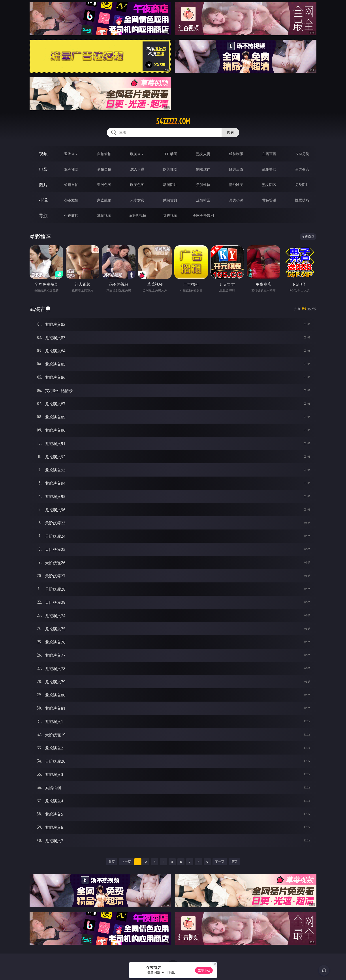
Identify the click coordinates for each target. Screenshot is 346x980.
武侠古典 (170, 200)
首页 (112, 862)
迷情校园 (203, 200)
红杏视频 (170, 216)
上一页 (126, 862)
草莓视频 (104, 216)
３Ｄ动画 (170, 154)
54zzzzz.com (173, 121)
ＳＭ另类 (302, 154)
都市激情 (71, 200)
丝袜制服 (236, 154)
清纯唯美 (236, 185)
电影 (43, 169)
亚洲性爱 (71, 169)
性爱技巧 (302, 200)
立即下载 (204, 970)
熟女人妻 (203, 154)
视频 (43, 154)
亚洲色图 (104, 185)
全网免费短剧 (203, 216)
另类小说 (236, 200)
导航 (43, 215)
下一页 (220, 862)
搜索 (230, 133)
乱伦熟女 (269, 169)
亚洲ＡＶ (71, 154)
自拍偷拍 (104, 154)
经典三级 (236, 169)
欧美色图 (137, 185)
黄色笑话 (269, 200)
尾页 (234, 862)
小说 (43, 200)
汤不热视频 (137, 216)
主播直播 (269, 154)
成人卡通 (137, 169)
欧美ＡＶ (137, 154)
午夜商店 (71, 216)
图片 (43, 185)
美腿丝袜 (203, 185)
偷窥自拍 (71, 185)
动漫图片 (170, 185)
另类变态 (302, 169)
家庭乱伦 (104, 200)
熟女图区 (269, 185)
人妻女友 (137, 200)
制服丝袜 (203, 169)
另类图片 (302, 185)
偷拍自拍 (104, 169)
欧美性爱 (170, 169)
